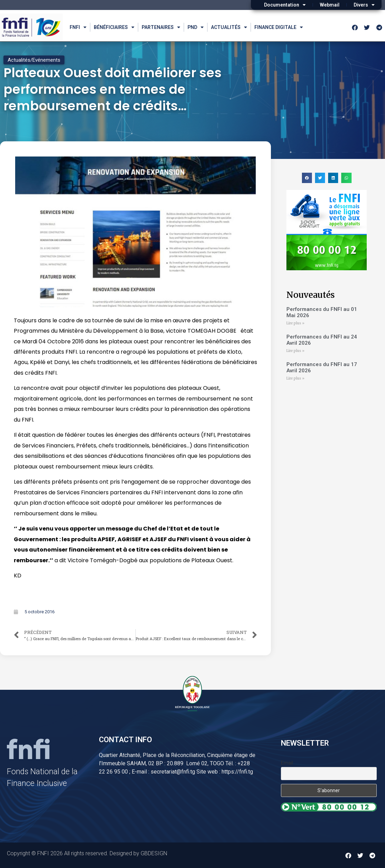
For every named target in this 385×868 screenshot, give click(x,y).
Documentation (285, 5)
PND (196, 27)
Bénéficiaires (114, 27)
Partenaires (161, 27)
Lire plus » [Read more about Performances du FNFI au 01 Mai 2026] (295, 323)
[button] (307, 178)
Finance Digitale (279, 27)
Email (287, 763)
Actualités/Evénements (34, 60)
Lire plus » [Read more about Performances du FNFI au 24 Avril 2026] (295, 351)
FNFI (78, 27)
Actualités (229, 27)
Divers (364, 5)
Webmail (330, 5)
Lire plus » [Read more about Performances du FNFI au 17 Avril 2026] (295, 378)
